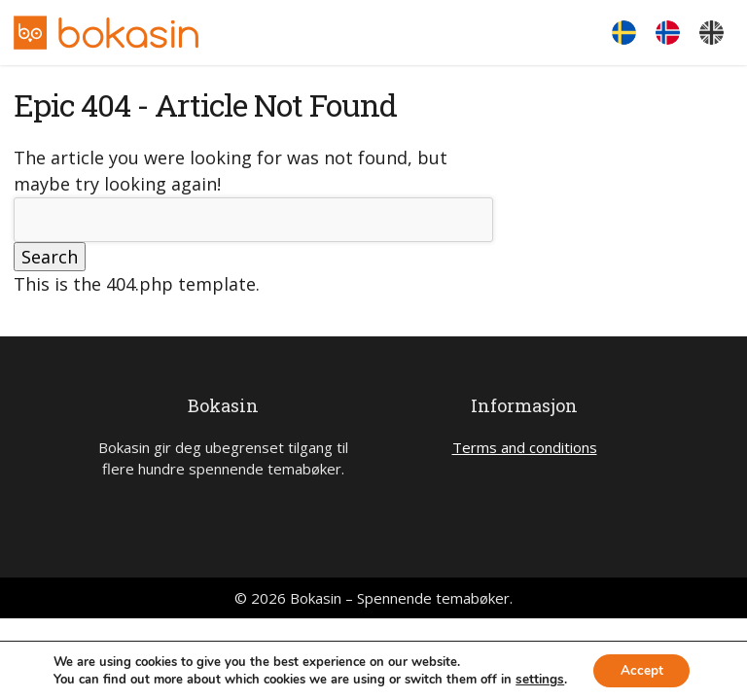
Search (50, 257)
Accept (641, 669)
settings (537, 679)
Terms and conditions (525, 447)
